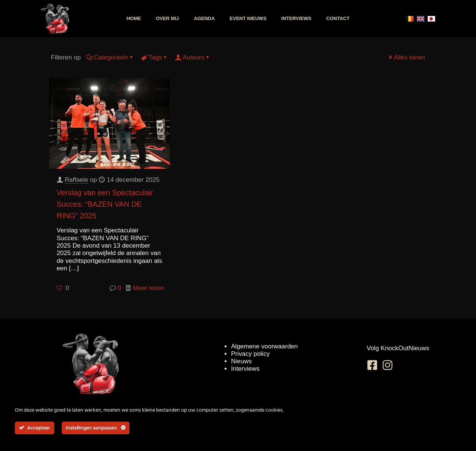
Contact (338, 18)
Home (134, 18)
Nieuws (241, 361)
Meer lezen (149, 288)
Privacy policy (250, 354)
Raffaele (76, 180)
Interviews (297, 18)
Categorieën (110, 57)
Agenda (204, 18)
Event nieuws (248, 18)
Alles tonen (406, 57)
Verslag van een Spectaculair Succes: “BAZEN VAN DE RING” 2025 (105, 204)
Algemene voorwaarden (264, 346)
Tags (155, 57)
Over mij (167, 18)
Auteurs (193, 57)
